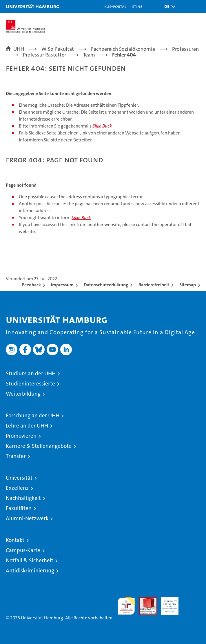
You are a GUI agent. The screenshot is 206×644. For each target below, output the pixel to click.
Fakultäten (19, 508)
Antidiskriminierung (30, 571)
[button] (168, 7)
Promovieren (21, 436)
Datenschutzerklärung (106, 285)
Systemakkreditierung (192, 600)
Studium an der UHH (31, 373)
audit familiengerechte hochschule (126, 606)
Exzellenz (17, 488)
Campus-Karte (23, 550)
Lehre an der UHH (27, 426)
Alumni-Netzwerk (27, 518)
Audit (145, 600)
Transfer (16, 456)
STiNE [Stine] (137, 6)
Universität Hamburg (33, 6)
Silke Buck (102, 126)
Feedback (31, 285)
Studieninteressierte (30, 384)
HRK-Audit (167, 603)
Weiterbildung (23, 394)
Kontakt (15, 540)
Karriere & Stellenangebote (39, 446)
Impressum (62, 285)
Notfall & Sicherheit (30, 560)
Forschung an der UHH (33, 415)
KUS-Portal (115, 6)
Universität (19, 478)
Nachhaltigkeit (23, 498)
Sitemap (188, 285)
